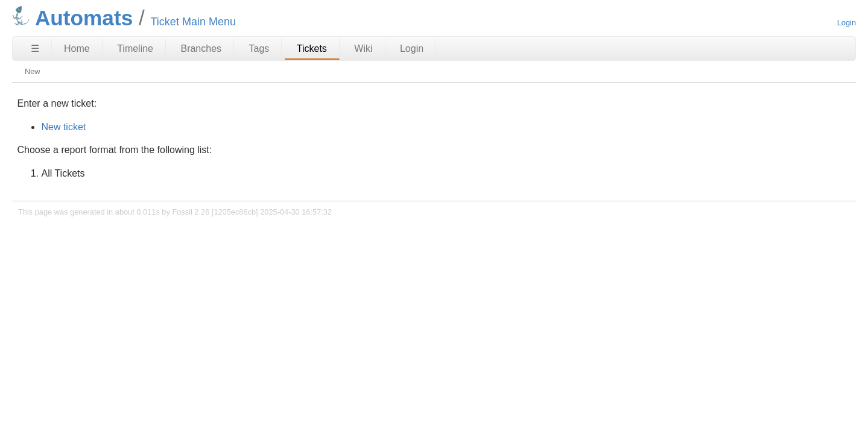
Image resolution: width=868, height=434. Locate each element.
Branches (201, 49)
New (33, 71)
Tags (259, 49)
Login (847, 23)
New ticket (63, 127)
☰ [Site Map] (35, 49)
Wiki (363, 49)
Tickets (312, 49)
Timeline (135, 49)
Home (77, 49)
